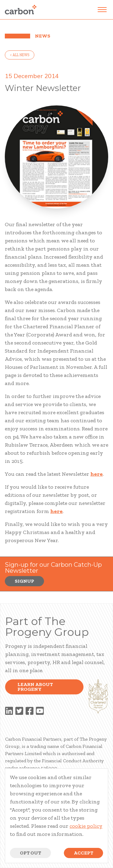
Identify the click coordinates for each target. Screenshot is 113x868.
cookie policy (86, 826)
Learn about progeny (35, 687)
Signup (24, 581)
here (97, 474)
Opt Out (30, 853)
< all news (20, 55)
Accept (83, 853)
